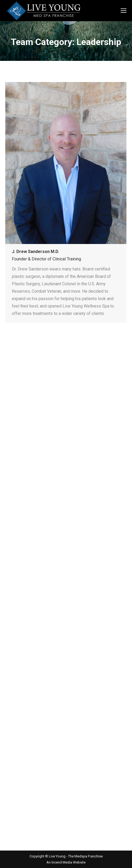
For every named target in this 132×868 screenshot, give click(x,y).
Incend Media (62, 862)
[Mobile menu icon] (124, 11)
